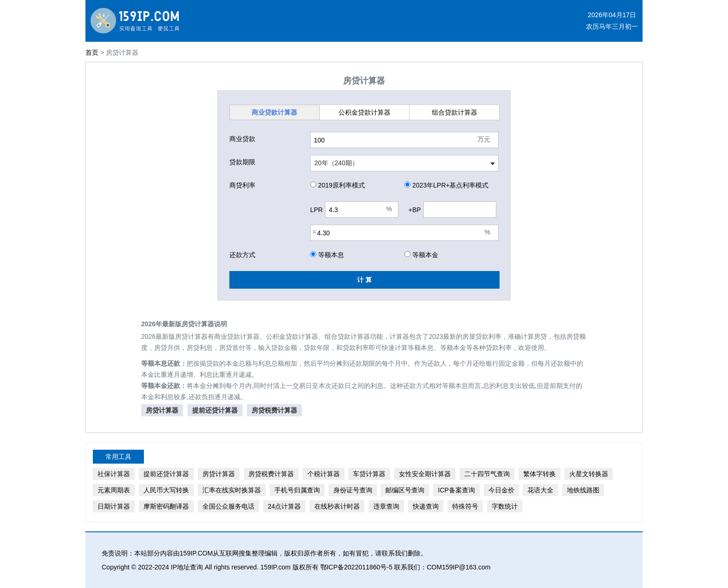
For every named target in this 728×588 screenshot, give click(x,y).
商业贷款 (274, 112)
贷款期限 (242, 162)
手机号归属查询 (297, 490)
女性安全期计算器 (425, 474)
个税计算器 (324, 474)
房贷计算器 (162, 410)
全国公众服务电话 (228, 506)
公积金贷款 (364, 112)
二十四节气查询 (487, 474)
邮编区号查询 (405, 490)
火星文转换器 (589, 474)
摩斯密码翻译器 (166, 506)
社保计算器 (114, 474)
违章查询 (386, 506)
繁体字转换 (539, 474)
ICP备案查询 (456, 490)
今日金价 (501, 490)
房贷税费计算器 (274, 410)
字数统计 (505, 506)
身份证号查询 (353, 490)
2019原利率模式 (338, 185)
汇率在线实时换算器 (232, 490)
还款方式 (242, 255)
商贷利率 (242, 185)
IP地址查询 (187, 567)
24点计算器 (285, 506)
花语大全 (540, 490)
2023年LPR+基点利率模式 (446, 185)
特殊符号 (465, 506)
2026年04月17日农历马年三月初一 (612, 21)
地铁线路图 (583, 490)
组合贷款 (455, 112)
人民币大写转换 (166, 490)
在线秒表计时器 (337, 506)
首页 (92, 52)
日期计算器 (114, 506)
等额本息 (327, 255)
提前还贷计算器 (215, 410)
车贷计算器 (369, 474)
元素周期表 (114, 490)
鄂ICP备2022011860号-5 (357, 567)
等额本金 (421, 255)
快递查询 (426, 506)
